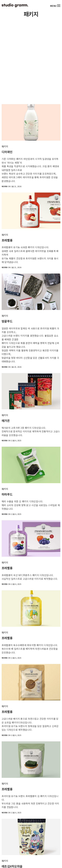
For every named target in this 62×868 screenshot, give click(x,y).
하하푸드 (7, 494)
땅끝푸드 (7, 321)
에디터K (5, 186)
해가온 (6, 421)
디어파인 (7, 152)
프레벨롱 (7, 240)
